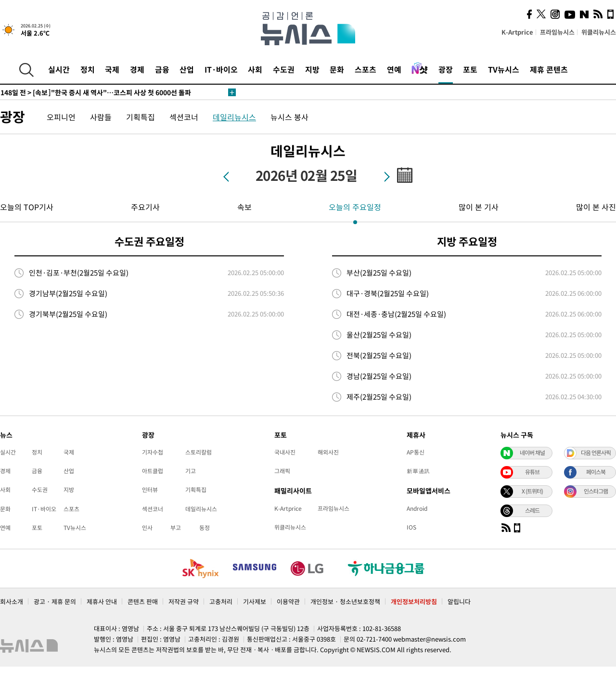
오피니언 (61, 117)
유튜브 (532, 472)
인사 (147, 528)
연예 (394, 69)
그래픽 (282, 471)
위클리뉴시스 (599, 32)
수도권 (284, 69)
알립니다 (459, 601)
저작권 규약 (184, 601)
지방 (312, 69)
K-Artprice (517, 32)
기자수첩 (153, 452)
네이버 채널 (532, 453)
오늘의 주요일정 (355, 207)
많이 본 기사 (479, 207)
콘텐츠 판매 (143, 601)
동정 (205, 528)
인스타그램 (596, 491)
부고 (176, 528)
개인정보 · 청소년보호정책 (345, 601)
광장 (446, 69)
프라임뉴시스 (557, 32)
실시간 (59, 69)
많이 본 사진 (596, 207)
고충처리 (221, 601)
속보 (244, 207)
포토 (470, 69)
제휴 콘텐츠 (549, 69)
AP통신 (416, 452)
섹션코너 (184, 117)
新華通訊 (418, 471)
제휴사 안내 (102, 601)
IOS (411, 527)
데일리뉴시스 (234, 117)
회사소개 (12, 601)
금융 (162, 69)
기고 (191, 471)
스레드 (532, 510)
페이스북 (596, 472)
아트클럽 (153, 471)
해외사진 (328, 452)
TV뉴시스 (504, 69)
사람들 (101, 117)
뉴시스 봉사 (289, 117)
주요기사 (145, 207)
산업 (187, 69)
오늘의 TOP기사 (27, 207)
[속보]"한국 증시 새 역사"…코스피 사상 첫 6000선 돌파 (96, 92)
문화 (337, 69)
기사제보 (255, 601)
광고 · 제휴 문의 (55, 601)
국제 (112, 69)
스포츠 (366, 69)
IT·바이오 (221, 69)
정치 (88, 69)
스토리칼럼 (199, 452)
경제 (137, 69)
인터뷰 (150, 490)
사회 (255, 69)
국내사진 (285, 452)
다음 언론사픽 (596, 453)
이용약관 (288, 601)
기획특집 (141, 117)
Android (417, 508)
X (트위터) (532, 491)
